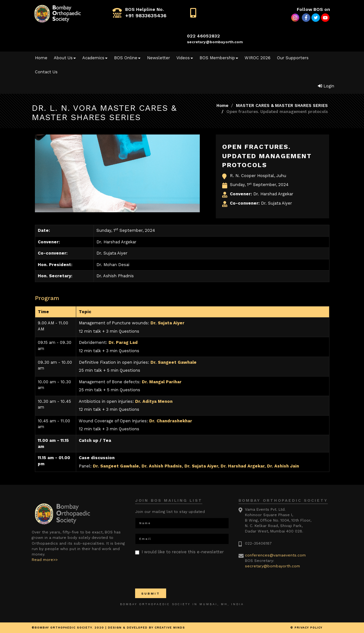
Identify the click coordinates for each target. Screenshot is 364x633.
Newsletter (158, 58)
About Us (65, 58)
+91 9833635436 (146, 16)
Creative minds (170, 628)
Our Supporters (293, 58)
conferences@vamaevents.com (275, 555)
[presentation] (184, 571)
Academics (95, 58)
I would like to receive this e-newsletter (179, 552)
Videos (185, 58)
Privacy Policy (308, 628)
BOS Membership (219, 58)
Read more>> (45, 560)
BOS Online (127, 58)
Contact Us (46, 72)
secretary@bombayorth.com (215, 42)
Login (326, 86)
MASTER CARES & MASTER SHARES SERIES (282, 105)
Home (41, 58)
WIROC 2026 (258, 58)
